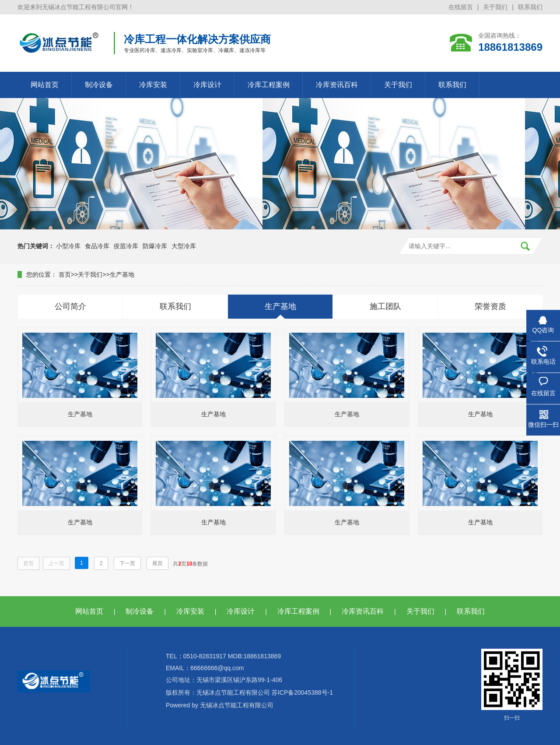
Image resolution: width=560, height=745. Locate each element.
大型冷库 (184, 246)
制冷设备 (99, 85)
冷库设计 (207, 85)
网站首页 (45, 85)
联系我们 (530, 7)
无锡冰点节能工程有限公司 (237, 705)
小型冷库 (68, 246)
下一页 (127, 563)
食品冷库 (97, 246)
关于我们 (495, 7)
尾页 (157, 563)
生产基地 (122, 274)
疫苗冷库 (126, 246)
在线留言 (461, 7)
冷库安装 (153, 85)
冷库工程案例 (269, 85)
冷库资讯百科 (337, 85)
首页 (65, 274)
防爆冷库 (155, 246)
